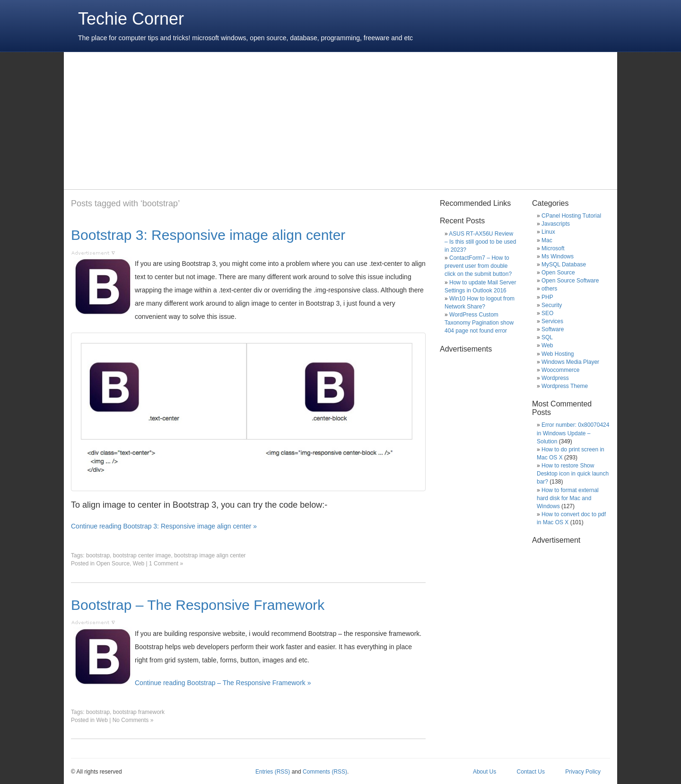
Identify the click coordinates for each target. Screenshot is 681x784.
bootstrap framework (139, 712)
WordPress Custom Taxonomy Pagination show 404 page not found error (479, 323)
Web (139, 564)
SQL (547, 337)
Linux (548, 232)
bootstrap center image (142, 555)
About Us (485, 772)
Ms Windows (558, 256)
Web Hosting (558, 354)
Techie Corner (131, 19)
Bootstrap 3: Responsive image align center (208, 235)
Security (552, 305)
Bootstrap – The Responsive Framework (198, 605)
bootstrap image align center (210, 555)
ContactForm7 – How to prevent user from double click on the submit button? (478, 266)
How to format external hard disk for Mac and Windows (568, 498)
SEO (547, 313)
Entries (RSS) (273, 772)
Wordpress (555, 378)
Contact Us (531, 772)
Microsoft (553, 248)
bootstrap (98, 555)
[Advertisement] (243, 121)
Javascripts (556, 224)
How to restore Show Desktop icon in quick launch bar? (573, 474)
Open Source (113, 564)
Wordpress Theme (565, 386)
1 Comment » (166, 564)
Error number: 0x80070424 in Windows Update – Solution (573, 433)
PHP (547, 297)
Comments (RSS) (325, 772)
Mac (547, 240)
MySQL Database (564, 264)
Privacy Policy (583, 772)
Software (553, 329)
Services (552, 321)
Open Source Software (570, 281)
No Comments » (133, 720)
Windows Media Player (570, 362)
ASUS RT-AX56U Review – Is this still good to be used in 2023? (480, 242)
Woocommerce (560, 370)
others (549, 289)
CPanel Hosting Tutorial (571, 216)
